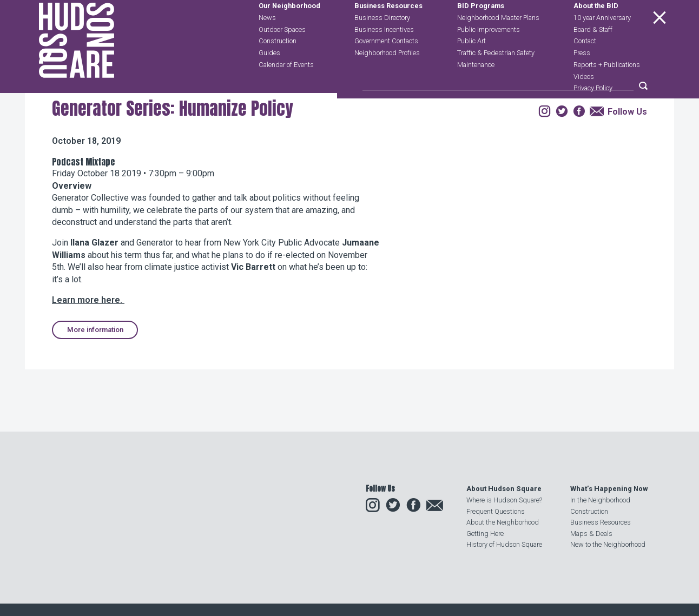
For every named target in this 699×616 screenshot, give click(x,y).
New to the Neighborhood (608, 544)
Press (582, 77)
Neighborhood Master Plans (498, 42)
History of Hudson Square (504, 544)
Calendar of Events (286, 89)
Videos (584, 101)
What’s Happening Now (609, 489)
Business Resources (388, 31)
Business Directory (382, 42)
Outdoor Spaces (282, 54)
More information (95, 395)
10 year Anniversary (602, 42)
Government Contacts (386, 66)
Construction (278, 66)
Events (123, 153)
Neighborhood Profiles (387, 77)
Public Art (472, 66)
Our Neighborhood (289, 31)
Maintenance (476, 89)
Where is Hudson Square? (504, 500)
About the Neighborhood (503, 522)
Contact (585, 66)
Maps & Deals (591, 534)
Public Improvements (489, 54)
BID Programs (481, 31)
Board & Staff (593, 54)
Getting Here (485, 534)
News (267, 42)
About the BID (596, 31)
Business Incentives (384, 54)
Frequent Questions (496, 511)
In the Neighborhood (600, 500)
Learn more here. (88, 365)
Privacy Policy (593, 113)
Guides (269, 77)
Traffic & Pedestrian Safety (496, 77)
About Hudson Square (504, 489)
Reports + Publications (607, 89)
